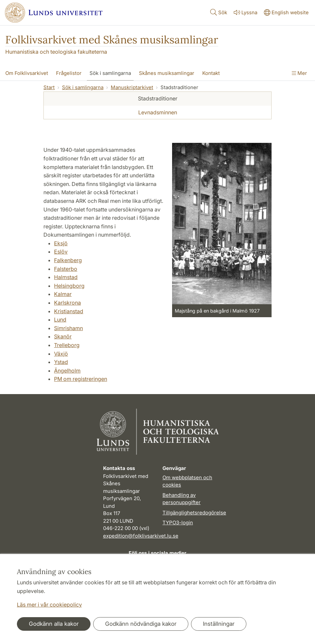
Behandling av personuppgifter (182, 499)
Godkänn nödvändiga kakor (141, 624)
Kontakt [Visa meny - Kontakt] (211, 73)
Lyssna (245, 12)
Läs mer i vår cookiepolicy (49, 605)
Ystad (61, 362)
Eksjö (61, 243)
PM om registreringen (81, 379)
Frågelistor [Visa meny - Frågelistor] (69, 73)
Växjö (61, 354)
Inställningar (219, 624)
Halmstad (66, 277)
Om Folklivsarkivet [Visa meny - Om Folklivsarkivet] (27, 73)
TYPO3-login (178, 523)
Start (49, 87)
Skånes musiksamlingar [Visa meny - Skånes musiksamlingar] (167, 73)
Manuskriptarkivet (132, 87)
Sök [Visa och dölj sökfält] (218, 12)
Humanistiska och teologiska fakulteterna (56, 52)
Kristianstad (69, 311)
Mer (299, 73)
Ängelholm (67, 371)
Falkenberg (68, 260)
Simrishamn (68, 328)
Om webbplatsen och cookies (187, 481)
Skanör (63, 336)
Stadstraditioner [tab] (158, 98)
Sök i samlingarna (83, 87)
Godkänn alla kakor (54, 624)
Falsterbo (66, 269)
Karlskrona (67, 303)
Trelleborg (67, 345)
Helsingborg (69, 286)
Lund (60, 320)
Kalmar (63, 294)
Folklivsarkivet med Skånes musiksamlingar (112, 40)
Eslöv (61, 252)
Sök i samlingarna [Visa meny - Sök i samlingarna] (110, 73)
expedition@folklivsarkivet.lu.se (141, 536)
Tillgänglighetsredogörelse (194, 513)
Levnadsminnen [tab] (158, 112)
